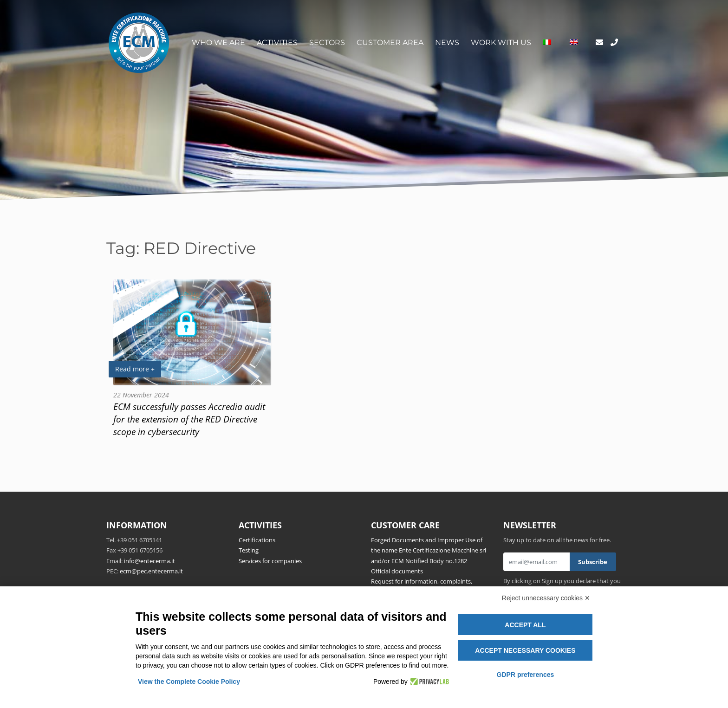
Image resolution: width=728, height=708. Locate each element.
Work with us (501, 42)
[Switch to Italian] (547, 43)
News (447, 42)
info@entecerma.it (149, 561)
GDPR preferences (526, 675)
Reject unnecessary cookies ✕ (546, 598)
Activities (277, 42)
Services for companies (270, 561)
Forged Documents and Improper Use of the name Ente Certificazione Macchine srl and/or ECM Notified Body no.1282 (429, 550)
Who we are (218, 42)
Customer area (390, 42)
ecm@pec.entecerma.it (151, 571)
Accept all (525, 625)
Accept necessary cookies (525, 650)
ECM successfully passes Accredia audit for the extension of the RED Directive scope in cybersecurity (189, 419)
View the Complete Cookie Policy (189, 682)
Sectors (327, 42)
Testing (249, 550)
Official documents (397, 571)
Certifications (257, 540)
